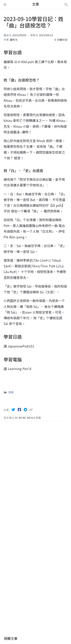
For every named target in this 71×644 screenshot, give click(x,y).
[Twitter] (14, 409)
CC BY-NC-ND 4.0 (25, 418)
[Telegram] (26, 409)
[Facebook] (20, 409)
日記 (11, 392)
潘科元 (14, 40)
